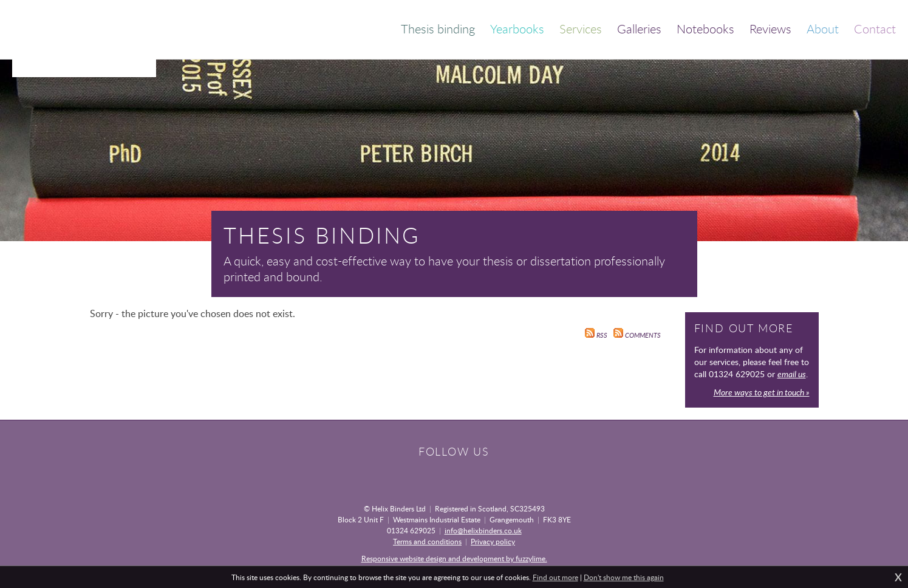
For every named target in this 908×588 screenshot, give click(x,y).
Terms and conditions (427, 541)
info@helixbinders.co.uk (483, 530)
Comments (637, 335)
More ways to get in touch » (762, 392)
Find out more (555, 577)
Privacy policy (493, 541)
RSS (596, 335)
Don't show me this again (624, 577)
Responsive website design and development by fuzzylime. (454, 558)
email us (792, 374)
